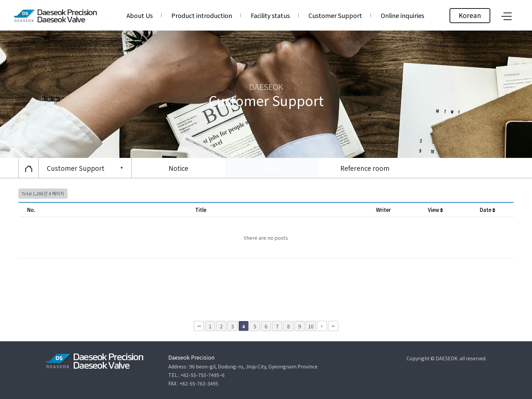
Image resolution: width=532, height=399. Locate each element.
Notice (178, 168)
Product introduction (202, 15)
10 (311, 326)
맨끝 (333, 326)
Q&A (272, 168)
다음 (322, 326)
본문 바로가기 (0, 0)
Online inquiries (402, 15)
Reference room (365, 168)
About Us (140, 15)
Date (488, 210)
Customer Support (335, 15)
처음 (199, 326)
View (435, 210)
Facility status (270, 15)
